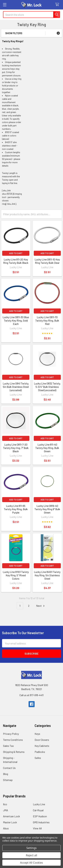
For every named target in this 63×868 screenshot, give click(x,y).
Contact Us (9, 768)
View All (37, 828)
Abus (6, 828)
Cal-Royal (38, 810)
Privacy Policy (11, 734)
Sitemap (8, 780)
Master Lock (10, 822)
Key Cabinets (42, 746)
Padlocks (40, 752)
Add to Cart (16, 253)
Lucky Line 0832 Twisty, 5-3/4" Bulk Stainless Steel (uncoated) (47, 387)
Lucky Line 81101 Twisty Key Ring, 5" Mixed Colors (16, 575)
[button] (58, 33)
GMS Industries (41, 822)
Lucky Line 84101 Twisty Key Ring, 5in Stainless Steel (47, 575)
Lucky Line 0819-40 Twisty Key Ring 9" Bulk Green (47, 509)
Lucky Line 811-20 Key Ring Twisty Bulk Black (16, 261)
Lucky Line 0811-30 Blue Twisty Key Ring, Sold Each (16, 320)
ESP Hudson (40, 816)
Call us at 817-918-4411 (32, 695)
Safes (38, 758)
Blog (6, 774)
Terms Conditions (13, 740)
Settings (32, 848)
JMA (6, 810)
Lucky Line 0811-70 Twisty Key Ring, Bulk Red (47, 320)
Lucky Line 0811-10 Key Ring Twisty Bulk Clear (47, 261)
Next (41, 606)
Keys (37, 734)
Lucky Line (39, 804)
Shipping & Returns (14, 752)
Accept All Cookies (32, 863)
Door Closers (42, 740)
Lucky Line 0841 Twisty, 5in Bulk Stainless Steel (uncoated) (16, 387)
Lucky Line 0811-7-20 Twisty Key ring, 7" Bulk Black (16, 448)
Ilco (5, 804)
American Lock (12, 816)
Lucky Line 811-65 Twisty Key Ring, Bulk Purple (16, 509)
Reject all (32, 855)
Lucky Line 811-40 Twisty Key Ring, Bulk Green (47, 448)
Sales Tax (8, 746)
